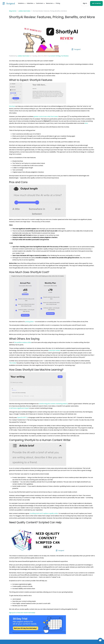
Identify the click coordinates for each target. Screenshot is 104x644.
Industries (31, 3)
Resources (50, 3)
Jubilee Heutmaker (24, 56)
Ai (49, 56)
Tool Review (65, 56)
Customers (40, 3)
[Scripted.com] (9, 3)
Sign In (85, 3)
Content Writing (55, 56)
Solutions (22, 3)
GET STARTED (96, 3)
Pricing (58, 3)
